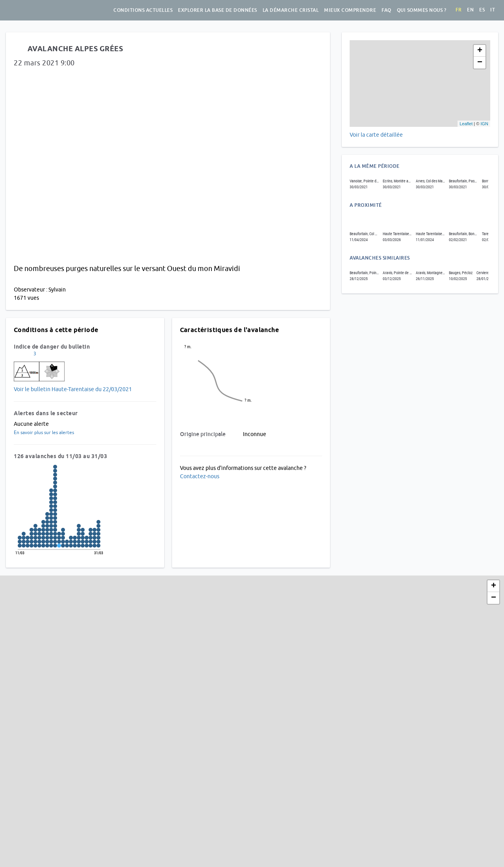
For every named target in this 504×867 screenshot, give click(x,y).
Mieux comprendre (350, 10)
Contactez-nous (200, 476)
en (470, 10)
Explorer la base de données (218, 10)
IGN (484, 124)
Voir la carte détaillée (376, 135)
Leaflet (466, 124)
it (493, 10)
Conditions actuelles (143, 10)
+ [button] (480, 51)
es (482, 10)
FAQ (386, 10)
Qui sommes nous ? (422, 10)
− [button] (480, 63)
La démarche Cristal (291, 10)
